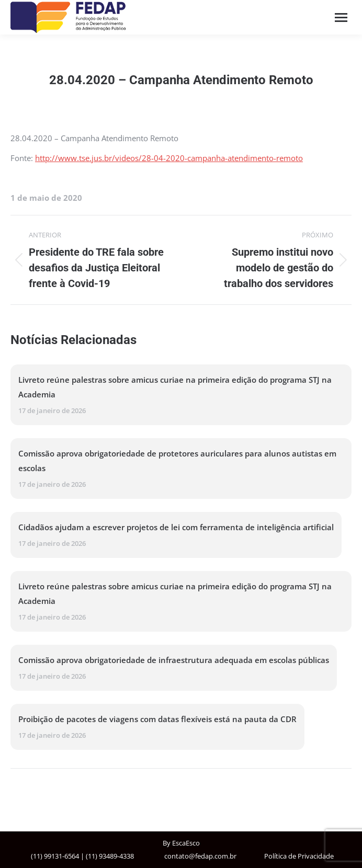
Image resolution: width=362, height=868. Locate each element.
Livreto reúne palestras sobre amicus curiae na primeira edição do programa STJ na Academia (175, 387)
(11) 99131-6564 (55, 856)
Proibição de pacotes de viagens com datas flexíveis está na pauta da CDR (157, 719)
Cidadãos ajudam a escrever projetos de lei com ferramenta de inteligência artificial (176, 527)
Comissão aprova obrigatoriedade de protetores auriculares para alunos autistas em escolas (177, 461)
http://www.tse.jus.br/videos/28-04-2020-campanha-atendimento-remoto (169, 158)
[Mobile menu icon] (341, 18)
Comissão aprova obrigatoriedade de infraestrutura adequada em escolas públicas (174, 660)
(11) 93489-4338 (110, 856)
